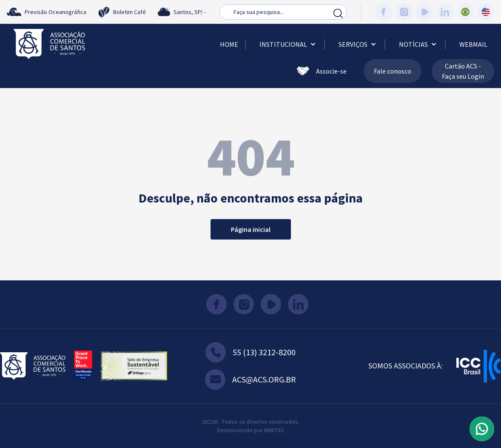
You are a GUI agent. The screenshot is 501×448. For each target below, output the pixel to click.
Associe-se (322, 71)
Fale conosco (393, 71)
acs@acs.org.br (250, 380)
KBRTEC (274, 430)
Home (229, 44)
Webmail (473, 44)
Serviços (358, 44)
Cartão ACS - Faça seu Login (463, 71)
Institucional (288, 44)
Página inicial (251, 229)
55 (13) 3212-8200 (250, 352)
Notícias (418, 44)
